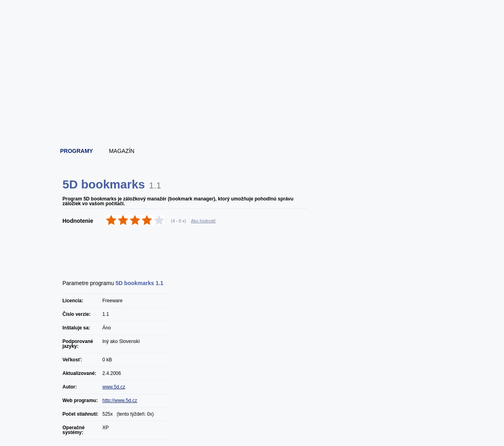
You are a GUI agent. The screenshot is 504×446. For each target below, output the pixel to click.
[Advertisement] (253, 118)
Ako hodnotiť (203, 221)
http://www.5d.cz (120, 400)
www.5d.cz (114, 387)
